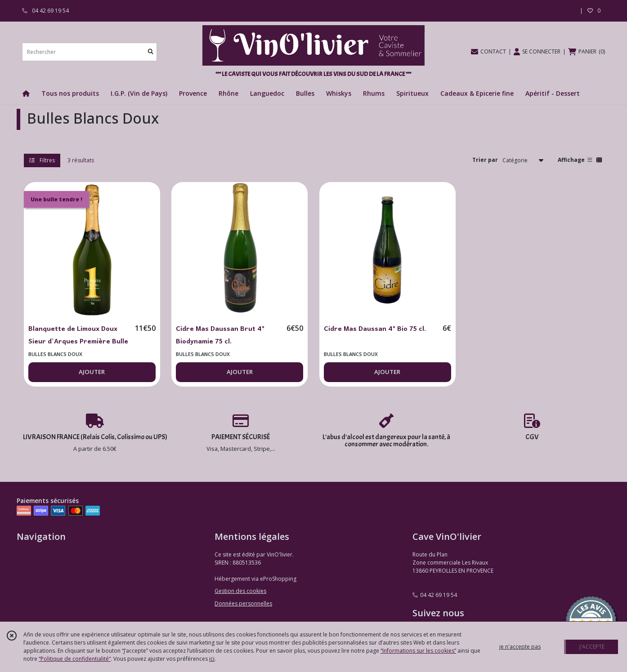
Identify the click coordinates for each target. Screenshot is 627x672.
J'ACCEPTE (592, 647)
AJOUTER (92, 372)
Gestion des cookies (240, 591)
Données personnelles (243, 603)
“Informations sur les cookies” (418, 651)
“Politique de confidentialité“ (75, 659)
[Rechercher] (151, 52)
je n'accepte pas (520, 647)
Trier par (485, 160)
